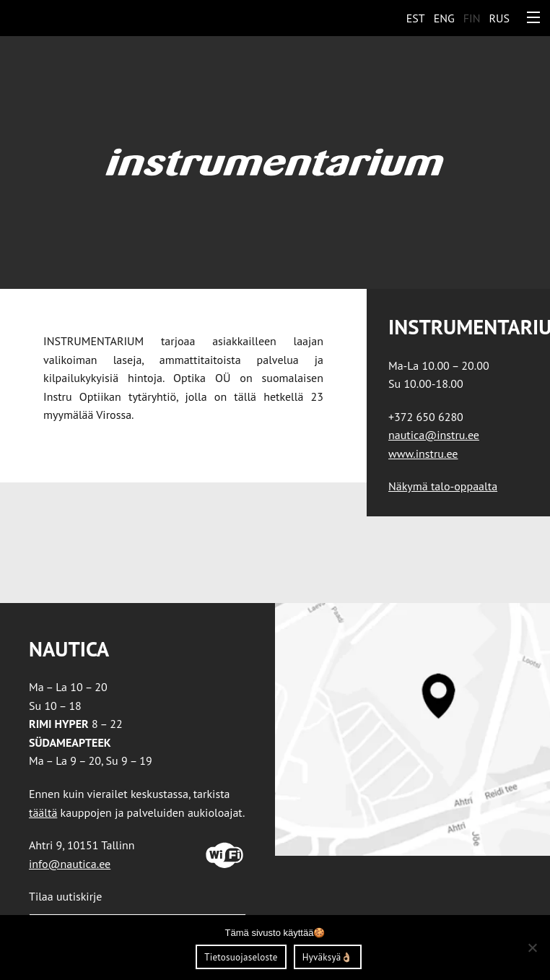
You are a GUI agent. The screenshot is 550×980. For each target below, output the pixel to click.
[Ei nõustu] (532, 948)
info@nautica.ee (70, 864)
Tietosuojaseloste (241, 957)
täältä (43, 812)
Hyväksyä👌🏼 (328, 957)
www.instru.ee (423, 454)
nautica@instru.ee (434, 435)
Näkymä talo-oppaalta (443, 486)
